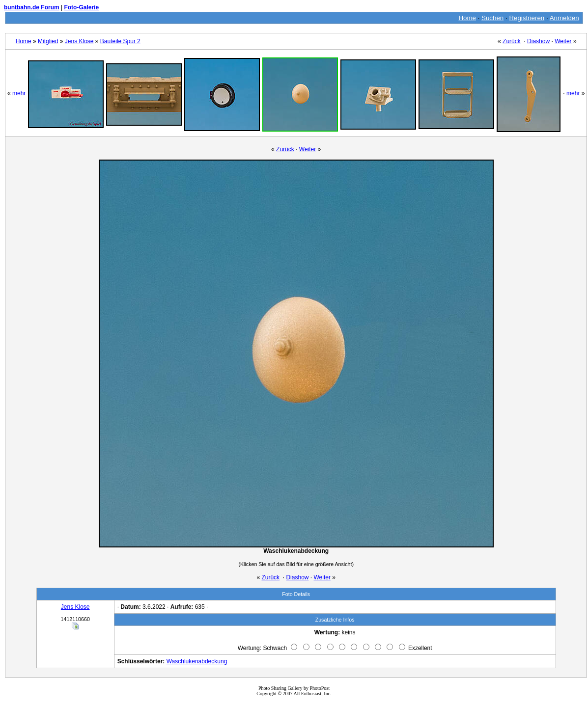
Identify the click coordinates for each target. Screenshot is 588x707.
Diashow (538, 41)
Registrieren (527, 18)
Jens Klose (79, 41)
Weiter (563, 41)
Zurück (512, 41)
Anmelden (564, 18)
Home (467, 18)
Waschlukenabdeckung (197, 661)
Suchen (492, 18)
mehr (19, 93)
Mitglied (48, 41)
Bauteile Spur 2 (120, 41)
